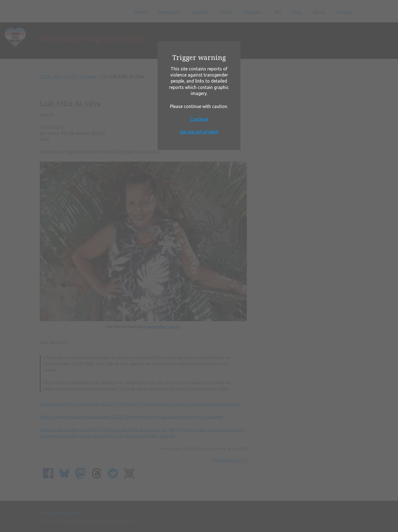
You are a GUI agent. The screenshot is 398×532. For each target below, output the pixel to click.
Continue (199, 119)
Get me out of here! (199, 132)
